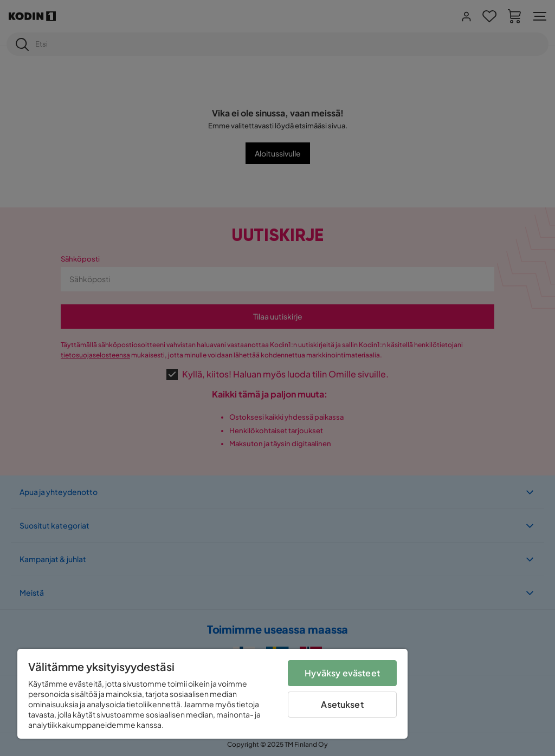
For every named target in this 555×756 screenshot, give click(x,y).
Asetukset (342, 704)
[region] (212, 694)
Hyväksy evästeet (342, 673)
